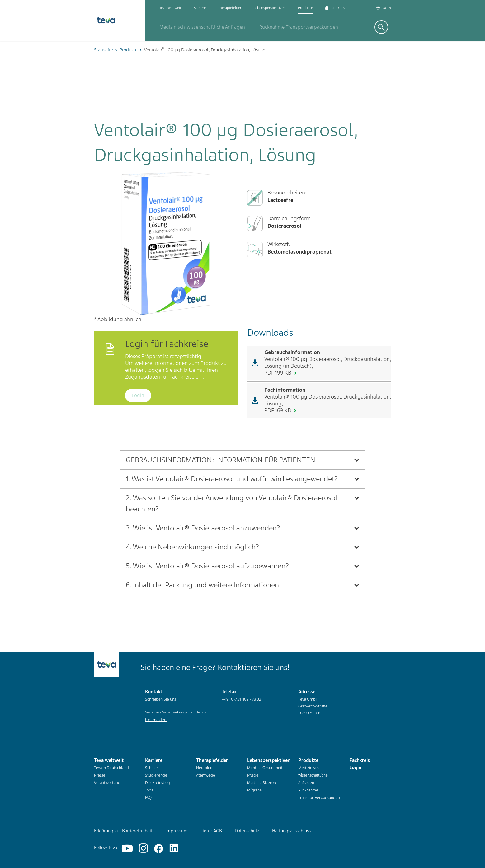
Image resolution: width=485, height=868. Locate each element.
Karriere (200, 8)
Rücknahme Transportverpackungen (299, 27)
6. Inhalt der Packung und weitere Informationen (202, 585)
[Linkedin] (174, 849)
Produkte (305, 8)
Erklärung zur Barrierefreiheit (123, 831)
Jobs (149, 790)
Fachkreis (335, 8)
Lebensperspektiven (270, 8)
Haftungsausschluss (291, 831)
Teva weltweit (170, 8)
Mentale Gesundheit (265, 768)
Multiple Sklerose (262, 783)
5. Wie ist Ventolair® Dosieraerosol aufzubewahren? (207, 566)
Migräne (254, 790)
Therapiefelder (230, 8)
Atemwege (206, 775)
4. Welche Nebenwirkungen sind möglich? (192, 547)
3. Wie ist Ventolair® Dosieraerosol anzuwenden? (203, 528)
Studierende (156, 775)
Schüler (152, 768)
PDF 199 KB (278, 373)
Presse (100, 775)
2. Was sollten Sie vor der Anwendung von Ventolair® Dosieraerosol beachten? (231, 504)
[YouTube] (127, 849)
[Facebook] (159, 849)
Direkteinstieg (158, 783)
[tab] (242, 460)
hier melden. (156, 720)
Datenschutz (247, 831)
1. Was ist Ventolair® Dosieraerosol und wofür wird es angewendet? (232, 479)
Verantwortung (107, 783)
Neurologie (206, 768)
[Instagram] (143, 849)
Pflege (253, 775)
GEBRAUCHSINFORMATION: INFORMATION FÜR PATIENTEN (221, 460)
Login (384, 8)
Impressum (177, 831)
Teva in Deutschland (111, 768)
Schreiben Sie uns (160, 699)
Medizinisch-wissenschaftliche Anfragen (202, 27)
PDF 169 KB (278, 410)
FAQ (148, 798)
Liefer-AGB (211, 831)
